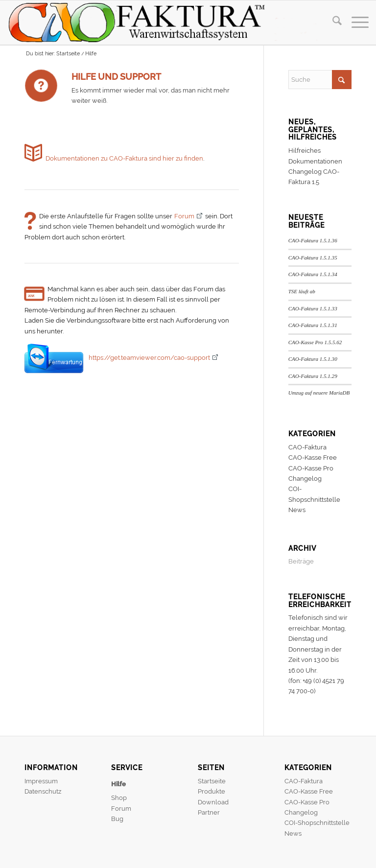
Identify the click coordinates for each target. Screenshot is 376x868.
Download (213, 802)
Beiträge (301, 561)
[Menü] (355, 23)
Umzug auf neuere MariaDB (319, 393)
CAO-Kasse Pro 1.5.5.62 (315, 342)
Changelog (305, 479)
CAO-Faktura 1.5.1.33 (313, 308)
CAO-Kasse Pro (311, 468)
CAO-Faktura (307, 447)
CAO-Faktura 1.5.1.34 (313, 274)
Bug (117, 819)
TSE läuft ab (302, 291)
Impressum (41, 781)
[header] (169, 23)
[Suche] (332, 23)
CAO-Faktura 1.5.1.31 (313, 325)
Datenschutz (43, 791)
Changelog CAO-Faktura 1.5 (314, 177)
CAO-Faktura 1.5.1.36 (313, 240)
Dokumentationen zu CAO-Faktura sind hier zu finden (124, 158)
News (297, 510)
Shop (119, 798)
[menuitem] (332, 23)
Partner (209, 812)
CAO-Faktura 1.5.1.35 (313, 258)
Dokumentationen (315, 161)
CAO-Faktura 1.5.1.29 (313, 376)
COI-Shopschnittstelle (317, 823)
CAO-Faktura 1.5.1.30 (313, 359)
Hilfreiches (305, 151)
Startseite (212, 781)
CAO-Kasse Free (313, 457)
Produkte (211, 791)
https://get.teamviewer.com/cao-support (149, 358)
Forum (184, 216)
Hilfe (118, 784)
